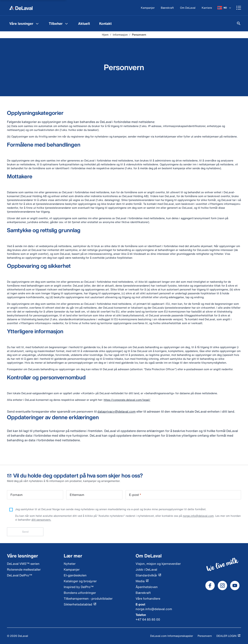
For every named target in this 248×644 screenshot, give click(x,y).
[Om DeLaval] (188, 8)
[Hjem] (21, 8)
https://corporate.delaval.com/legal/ (127, 400)
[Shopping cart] (239, 8)
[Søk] (239, 23)
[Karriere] (207, 8)
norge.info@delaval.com (198, 516)
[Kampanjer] (148, 8)
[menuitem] (24, 23)
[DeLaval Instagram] (222, 586)
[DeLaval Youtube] (235, 586)
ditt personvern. (41, 520)
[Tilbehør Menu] (66, 23)
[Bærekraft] (167, 8)
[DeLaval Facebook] (210, 586)
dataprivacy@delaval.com (117, 411)
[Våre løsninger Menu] (37, 23)
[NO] (225, 8)
